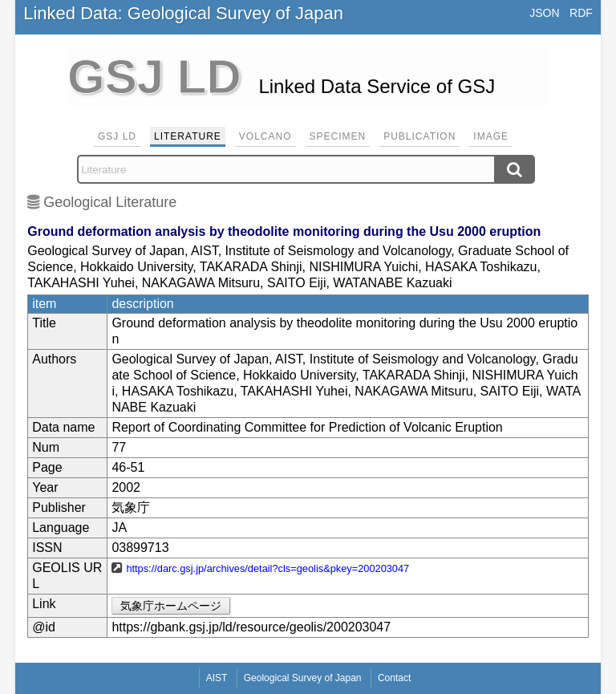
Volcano (265, 136)
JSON (544, 13)
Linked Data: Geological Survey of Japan (183, 13)
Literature (188, 136)
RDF (581, 13)
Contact (394, 678)
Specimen (338, 136)
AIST (217, 678)
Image (491, 136)
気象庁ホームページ (171, 606)
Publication (419, 136)
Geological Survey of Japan (303, 678)
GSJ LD (117, 136)
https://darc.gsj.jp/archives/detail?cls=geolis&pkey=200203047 (267, 568)
